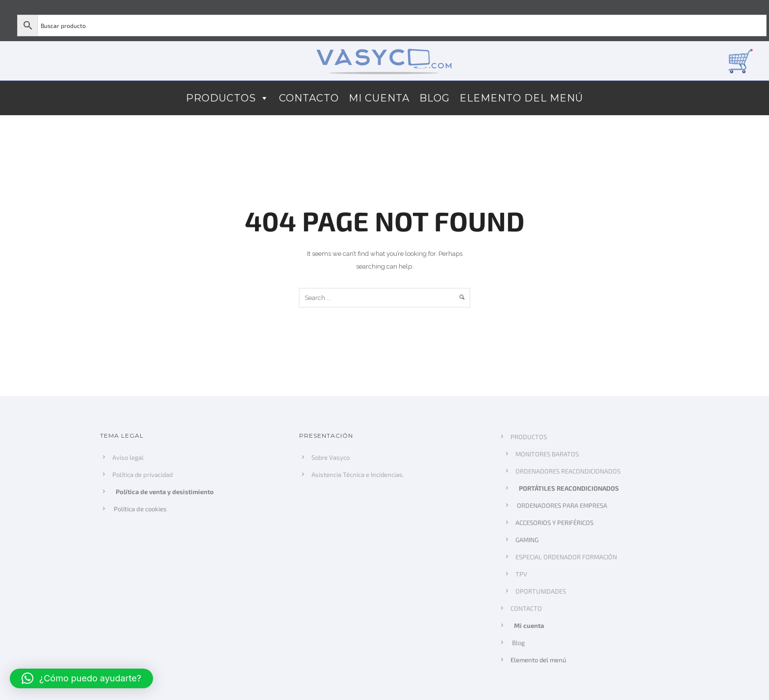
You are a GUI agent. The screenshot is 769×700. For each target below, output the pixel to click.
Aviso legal (128, 457)
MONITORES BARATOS (547, 454)
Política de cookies (139, 509)
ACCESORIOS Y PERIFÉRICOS (554, 523)
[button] (81, 678)
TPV (521, 574)
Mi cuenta (379, 98)
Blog (435, 98)
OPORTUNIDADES (541, 591)
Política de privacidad (142, 475)
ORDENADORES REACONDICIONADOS (568, 471)
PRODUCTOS (228, 98)
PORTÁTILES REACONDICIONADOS (570, 488)
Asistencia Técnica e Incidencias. (358, 475)
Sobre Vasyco (331, 457)
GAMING (527, 540)
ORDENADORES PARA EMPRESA (561, 505)
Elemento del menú (521, 98)
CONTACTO (309, 98)
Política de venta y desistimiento (166, 492)
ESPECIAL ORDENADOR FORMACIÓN (566, 557)
